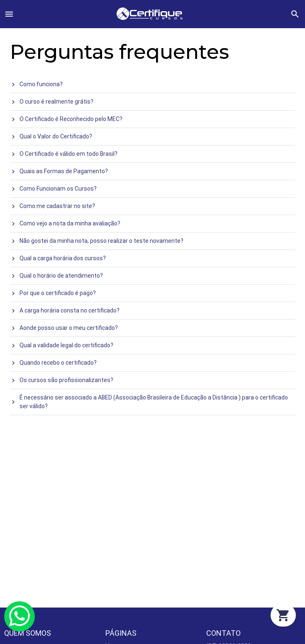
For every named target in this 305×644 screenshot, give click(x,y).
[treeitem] (152, 84)
